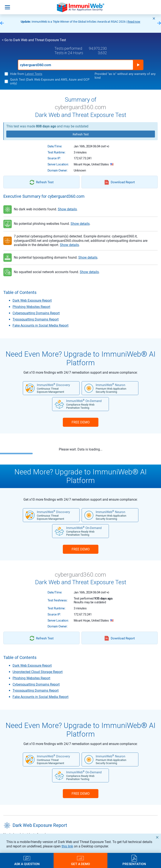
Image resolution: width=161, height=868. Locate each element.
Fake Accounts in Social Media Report (41, 325)
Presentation (134, 864)
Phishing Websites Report (31, 307)
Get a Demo (80, 864)
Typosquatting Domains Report (36, 319)
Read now (134, 22)
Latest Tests (34, 74)
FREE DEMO (81, 422)
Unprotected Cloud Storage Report (38, 672)
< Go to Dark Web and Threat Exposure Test (34, 40)
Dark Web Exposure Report (32, 300)
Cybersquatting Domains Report (36, 313)
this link (67, 846)
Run (138, 65)
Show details (67, 209)
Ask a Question (27, 864)
